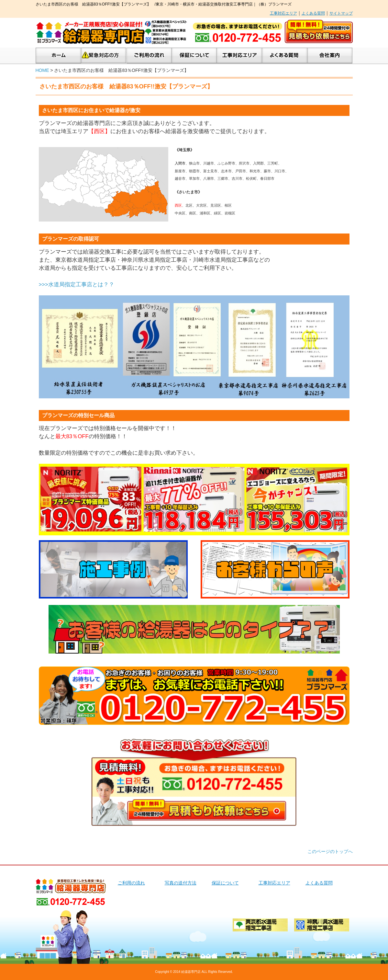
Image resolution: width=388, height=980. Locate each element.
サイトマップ (341, 13)
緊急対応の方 (104, 56)
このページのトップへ (330, 851)
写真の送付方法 (181, 883)
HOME (42, 70)
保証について (194, 56)
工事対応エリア (283, 13)
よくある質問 (313, 13)
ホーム (58, 56)
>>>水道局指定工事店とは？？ (77, 285)
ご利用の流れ (149, 56)
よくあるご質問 (285, 56)
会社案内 (330, 56)
